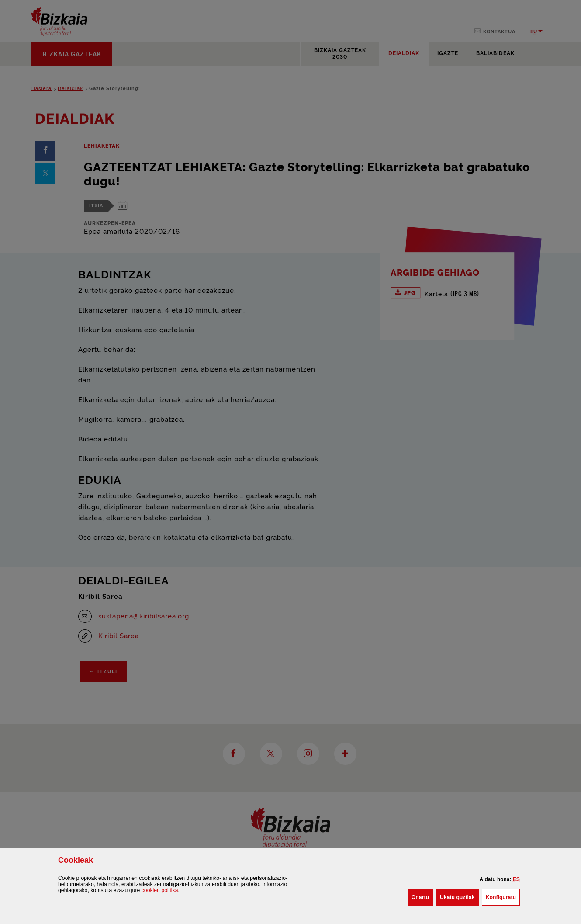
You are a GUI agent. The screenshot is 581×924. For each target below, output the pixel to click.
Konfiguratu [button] (503, 896)
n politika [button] (160, 890)
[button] (516, 879)
